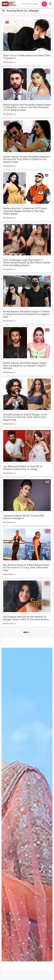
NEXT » (27, 632)
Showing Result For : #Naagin (22, 11)
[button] (50, 4)
